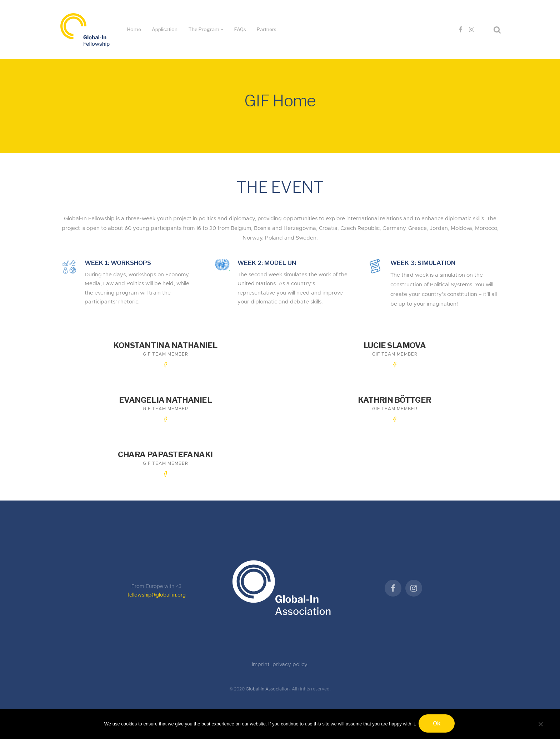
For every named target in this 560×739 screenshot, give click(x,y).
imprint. (262, 657)
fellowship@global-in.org (157, 587)
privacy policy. (290, 657)
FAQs (240, 29)
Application (165, 29)
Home (134, 29)
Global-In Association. (268, 681)
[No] (540, 723)
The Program (204, 29)
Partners (267, 29)
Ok (438, 725)
